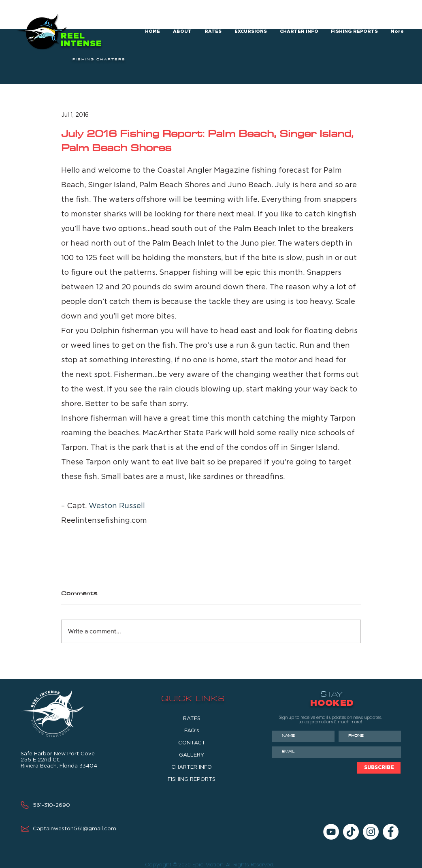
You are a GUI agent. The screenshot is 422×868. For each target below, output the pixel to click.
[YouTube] (331, 832)
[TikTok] (351, 832)
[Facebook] (391, 832)
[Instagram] (371, 832)
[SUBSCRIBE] (379, 768)
